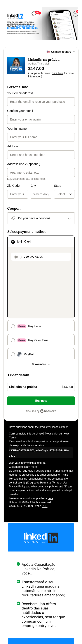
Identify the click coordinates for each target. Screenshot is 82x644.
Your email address (20, 93)
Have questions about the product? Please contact (38, 376)
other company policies (44, 435)
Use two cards (33, 257)
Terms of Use (59, 431)
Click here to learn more (23, 415)
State (46, 186)
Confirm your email (20, 111)
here (50, 447)
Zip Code (13, 186)
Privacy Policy (17, 435)
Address (13, 146)
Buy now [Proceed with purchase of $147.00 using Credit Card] (41, 349)
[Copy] (41, 401)
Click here (57, 73)
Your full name (17, 129)
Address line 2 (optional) (24, 164)
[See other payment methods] (41, 313)
